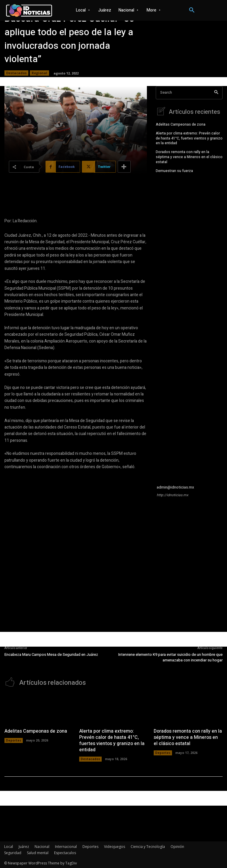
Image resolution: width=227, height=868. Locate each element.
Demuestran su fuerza (174, 170)
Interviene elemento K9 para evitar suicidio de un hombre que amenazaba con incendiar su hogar (170, 657)
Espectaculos (65, 852)
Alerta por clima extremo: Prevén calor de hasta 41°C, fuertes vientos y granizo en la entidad (189, 138)
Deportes (14, 740)
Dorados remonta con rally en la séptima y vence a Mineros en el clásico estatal (189, 156)
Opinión (177, 846)
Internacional (66, 846)
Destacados (16, 73)
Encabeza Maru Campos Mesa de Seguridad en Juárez (51, 654)
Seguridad (13, 852)
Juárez (24, 846)
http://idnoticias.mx (172, 495)
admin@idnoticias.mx (175, 487)
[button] (192, 10)
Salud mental (38, 852)
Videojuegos (115, 846)
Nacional (42, 846)
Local (9, 846)
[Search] (216, 93)
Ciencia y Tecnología (148, 846)
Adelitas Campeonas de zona (181, 124)
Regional (39, 73)
